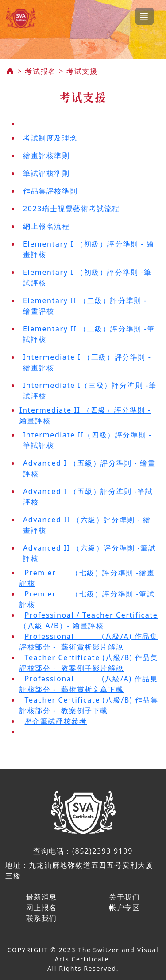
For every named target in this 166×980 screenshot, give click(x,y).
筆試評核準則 (46, 173)
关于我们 (124, 897)
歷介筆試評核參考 (56, 721)
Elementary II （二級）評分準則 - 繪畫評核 (85, 306)
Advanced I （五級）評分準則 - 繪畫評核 (89, 468)
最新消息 (42, 897)
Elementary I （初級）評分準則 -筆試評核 (87, 277)
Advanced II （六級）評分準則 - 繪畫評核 (87, 525)
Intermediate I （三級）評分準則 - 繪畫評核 (87, 362)
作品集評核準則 (50, 191)
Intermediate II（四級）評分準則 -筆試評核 (87, 440)
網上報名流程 (46, 226)
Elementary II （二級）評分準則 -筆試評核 (89, 334)
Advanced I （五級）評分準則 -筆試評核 (88, 497)
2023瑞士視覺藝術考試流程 (71, 209)
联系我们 (42, 918)
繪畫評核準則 (46, 156)
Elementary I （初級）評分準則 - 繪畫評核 (89, 249)
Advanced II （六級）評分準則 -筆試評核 (89, 553)
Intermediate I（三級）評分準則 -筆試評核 (90, 391)
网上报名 (42, 908)
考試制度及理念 (50, 138)
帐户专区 (124, 908)
